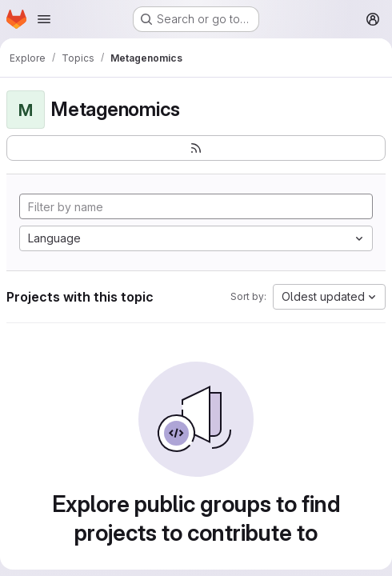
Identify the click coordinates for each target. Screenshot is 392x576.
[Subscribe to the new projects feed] (196, 148)
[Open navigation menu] (44, 19)
